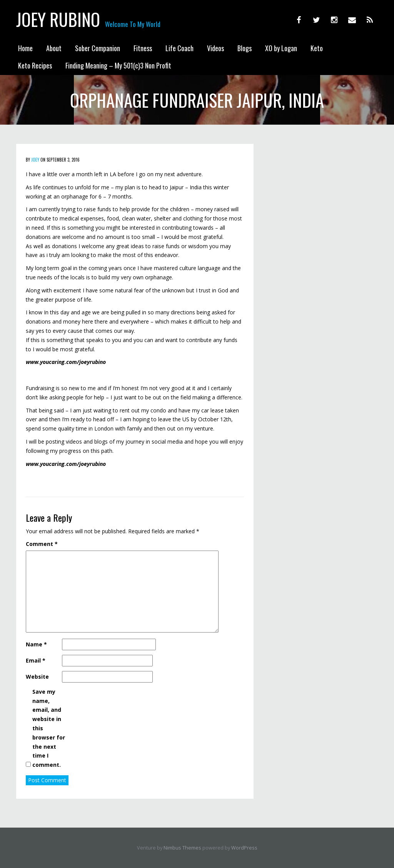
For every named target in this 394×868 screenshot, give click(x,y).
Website (37, 677)
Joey (35, 160)
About (54, 48)
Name (36, 644)
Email (36, 660)
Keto (317, 48)
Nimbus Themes (182, 848)
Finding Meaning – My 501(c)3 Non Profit (118, 65)
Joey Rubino (58, 19)
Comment (42, 544)
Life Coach (179, 48)
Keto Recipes (35, 65)
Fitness (143, 48)
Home (25, 48)
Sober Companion (98, 48)
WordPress (244, 848)
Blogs (245, 48)
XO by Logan (281, 48)
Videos (215, 48)
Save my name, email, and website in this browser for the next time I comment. (49, 728)
